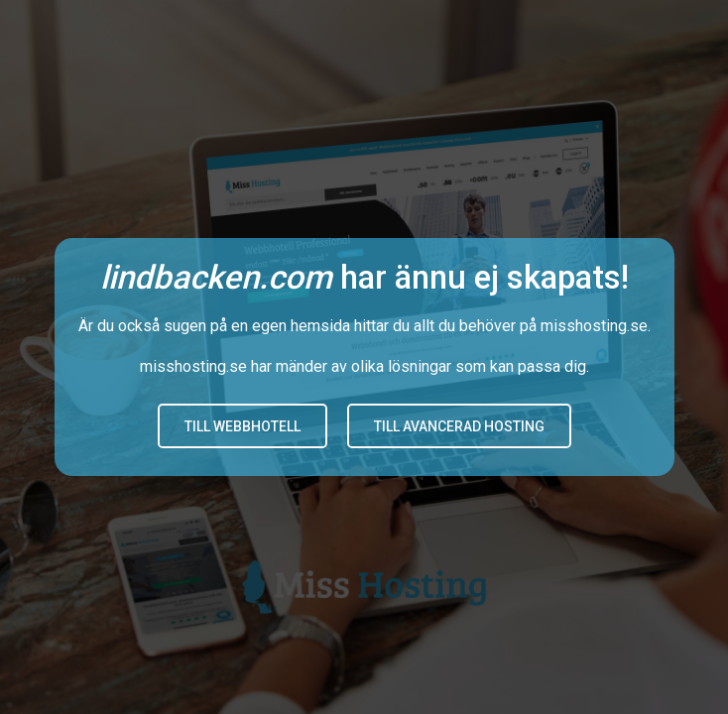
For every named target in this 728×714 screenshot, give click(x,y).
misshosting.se (594, 326)
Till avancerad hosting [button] (459, 426)
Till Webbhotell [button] (243, 426)
